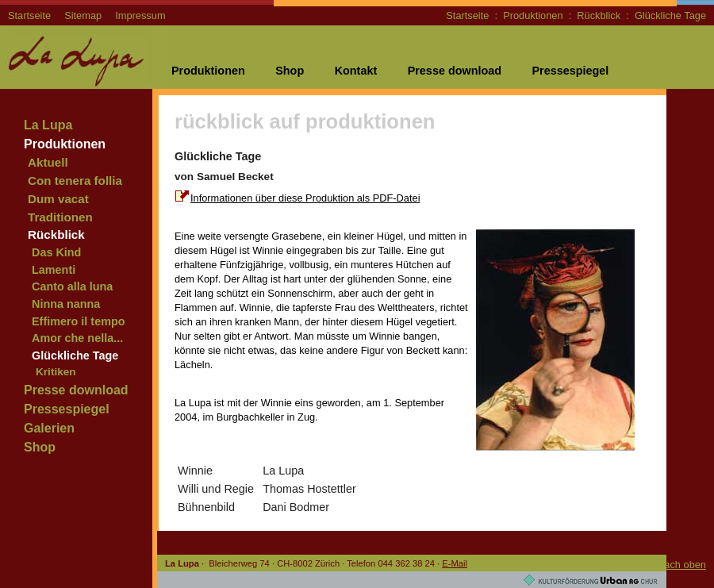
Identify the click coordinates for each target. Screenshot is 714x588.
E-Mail (455, 563)
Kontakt (356, 71)
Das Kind (56, 252)
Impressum (140, 15)
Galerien (49, 428)
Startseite (29, 15)
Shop (290, 71)
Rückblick (599, 15)
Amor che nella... (77, 338)
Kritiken (56, 372)
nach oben (682, 565)
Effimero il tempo (79, 321)
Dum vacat (58, 199)
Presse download (455, 71)
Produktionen (533, 15)
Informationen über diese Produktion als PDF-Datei (305, 198)
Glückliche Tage (670, 15)
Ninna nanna (66, 304)
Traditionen (60, 217)
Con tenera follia (75, 181)
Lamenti (54, 270)
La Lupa (48, 125)
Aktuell (48, 162)
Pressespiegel (570, 71)
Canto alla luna (72, 286)
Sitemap (83, 15)
